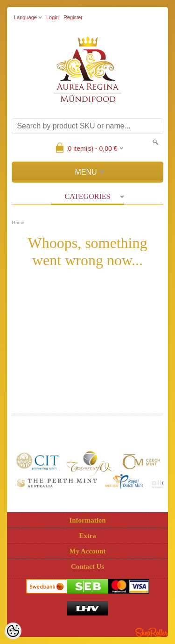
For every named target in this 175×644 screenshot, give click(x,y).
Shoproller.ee (152, 632)
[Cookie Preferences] (13, 631)
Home (18, 222)
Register (73, 17)
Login (52, 17)
